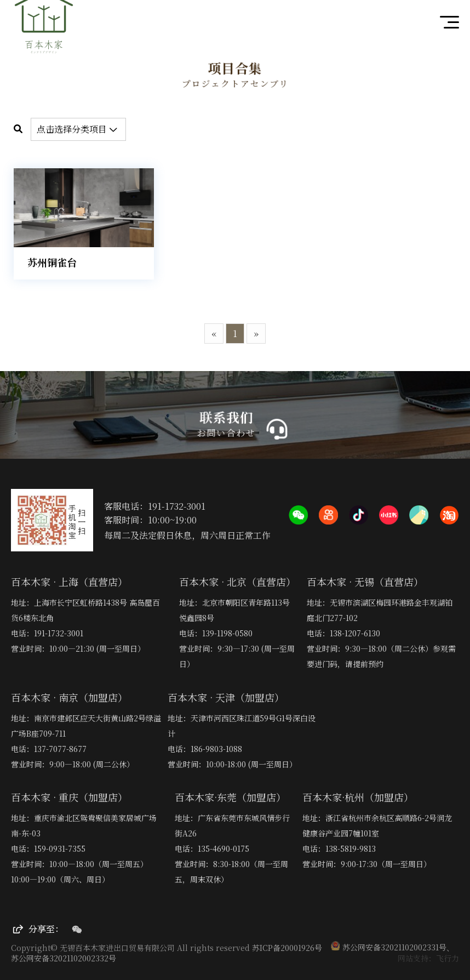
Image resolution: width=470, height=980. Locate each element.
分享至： (38, 929)
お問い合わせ (227, 432)
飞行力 (448, 958)
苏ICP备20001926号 (287, 947)
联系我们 (227, 417)
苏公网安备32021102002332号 (64, 958)
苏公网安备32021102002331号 (389, 947)
